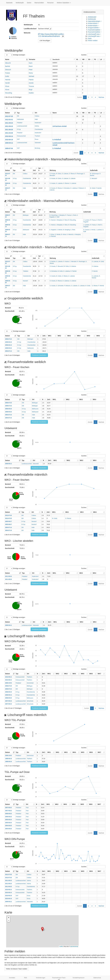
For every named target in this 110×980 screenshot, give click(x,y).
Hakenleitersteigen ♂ (95, 21)
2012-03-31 (9, 120)
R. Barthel (53, 262)
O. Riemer (72, 174)
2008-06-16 (8, 342)
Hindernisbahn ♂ (94, 26)
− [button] (9, 920)
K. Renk (74, 215)
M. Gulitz (59, 174)
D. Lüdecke (65, 174)
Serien (29, 3)
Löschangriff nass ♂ (95, 36)
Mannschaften (39, 3)
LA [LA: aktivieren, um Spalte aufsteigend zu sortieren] (101, 59)
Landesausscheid (22, 126)
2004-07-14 (8, 351)
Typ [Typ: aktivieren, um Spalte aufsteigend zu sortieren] (18, 113)
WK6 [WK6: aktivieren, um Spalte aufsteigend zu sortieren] (98, 336)
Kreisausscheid (21, 136)
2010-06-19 (9, 140)
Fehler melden (93, 41)
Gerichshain (30, 683)
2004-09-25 (8, 826)
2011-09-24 (9, 123)
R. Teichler (74, 271)
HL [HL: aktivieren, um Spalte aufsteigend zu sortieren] (77, 59)
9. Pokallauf (57, 140)
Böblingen (26, 215)
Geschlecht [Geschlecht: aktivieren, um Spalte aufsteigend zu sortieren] (56, 60)
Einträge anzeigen (15, 55)
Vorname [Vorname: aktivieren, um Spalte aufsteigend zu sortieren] (32, 59)
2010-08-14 (9, 136)
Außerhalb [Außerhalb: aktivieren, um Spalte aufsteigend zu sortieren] (94, 170)
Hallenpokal (20, 119)
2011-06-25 (9, 130)
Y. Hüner (52, 234)
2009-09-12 (9, 143)
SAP (18, 139)
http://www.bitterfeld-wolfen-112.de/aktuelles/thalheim (51, 35)
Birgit (31, 90)
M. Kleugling (66, 230)
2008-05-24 (8, 348)
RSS (26, 978)
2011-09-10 (9, 126)
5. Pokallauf (57, 148)
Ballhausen (26, 230)
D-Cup (19, 129)
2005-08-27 (8, 521)
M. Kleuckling (53, 215)
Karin (31, 63)
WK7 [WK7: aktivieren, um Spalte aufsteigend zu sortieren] (99, 674)
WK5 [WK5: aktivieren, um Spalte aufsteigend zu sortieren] (88, 336)
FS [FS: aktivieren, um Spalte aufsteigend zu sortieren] (95, 59)
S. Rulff (57, 217)
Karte (90, 38)
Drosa (37, 139)
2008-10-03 (8, 683)
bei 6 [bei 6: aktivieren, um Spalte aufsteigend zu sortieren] (40, 169)
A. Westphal (61, 215)
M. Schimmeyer (94, 174)
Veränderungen (41, 978)
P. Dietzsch (81, 188)
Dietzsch (8, 70)
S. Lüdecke (72, 178)
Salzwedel (38, 143)
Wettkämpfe (20, 3)
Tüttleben (26, 271)
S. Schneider (66, 188)
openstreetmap (74, 946)
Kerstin (31, 83)
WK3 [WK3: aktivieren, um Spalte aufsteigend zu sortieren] (69, 336)
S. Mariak (59, 230)
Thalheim (37, 136)
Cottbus (37, 116)
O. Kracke (52, 174)
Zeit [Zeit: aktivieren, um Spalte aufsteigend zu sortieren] (34, 170)
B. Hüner (64, 234)
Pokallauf (20, 123)
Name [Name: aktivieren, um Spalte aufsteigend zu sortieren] (55, 113)
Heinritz (8, 80)
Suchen (93, 55)
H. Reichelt (53, 236)
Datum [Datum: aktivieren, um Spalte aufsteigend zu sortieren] (8, 113)
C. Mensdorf (94, 178)
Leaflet (61, 946)
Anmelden (12, 978)
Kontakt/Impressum (79, 978)
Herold (7, 83)
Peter (31, 70)
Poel (27, 808)
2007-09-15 (8, 701)
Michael (31, 76)
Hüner (7, 86)
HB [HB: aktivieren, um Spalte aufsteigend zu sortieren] (83, 59)
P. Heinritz (99, 188)
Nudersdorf (38, 123)
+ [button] (9, 918)
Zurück (80, 97)
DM (18, 116)
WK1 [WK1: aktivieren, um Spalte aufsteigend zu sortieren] (50, 336)
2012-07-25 (9, 116)
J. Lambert (86, 220)
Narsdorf (25, 281)
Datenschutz (97, 978)
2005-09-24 (8, 820)
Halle (36, 119)
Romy (31, 73)
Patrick (31, 80)
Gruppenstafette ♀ (94, 28)
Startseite (9, 3)
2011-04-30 (9, 133)
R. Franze (68, 215)
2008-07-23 (8, 339)
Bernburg (37, 148)
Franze (8, 73)
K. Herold (52, 220)
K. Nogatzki (53, 230)
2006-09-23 (8, 814)
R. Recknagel (79, 174)
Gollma (37, 126)
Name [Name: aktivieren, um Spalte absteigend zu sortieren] (7, 59)
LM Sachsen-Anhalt (60, 126)
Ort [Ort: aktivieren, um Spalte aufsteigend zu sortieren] (36, 113)
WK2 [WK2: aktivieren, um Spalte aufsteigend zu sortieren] (59, 336)
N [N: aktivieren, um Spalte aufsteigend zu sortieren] (38, 336)
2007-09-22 (8, 808)
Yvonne (31, 86)
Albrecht (8, 63)
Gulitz (7, 76)
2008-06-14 (8, 345)
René (31, 66)
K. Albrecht (70, 234)
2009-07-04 (9, 148)
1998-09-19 (8, 759)
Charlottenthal (39, 129)
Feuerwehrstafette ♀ (95, 30)
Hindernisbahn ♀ (94, 23)
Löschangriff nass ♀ (95, 34)
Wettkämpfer (92, 17)
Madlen (31, 93)
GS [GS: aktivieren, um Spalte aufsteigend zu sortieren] (89, 59)
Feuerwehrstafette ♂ (95, 32)
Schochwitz (30, 701)
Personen (50, 3)
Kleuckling (9, 93)
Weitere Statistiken (64, 3)
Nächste (101, 97)
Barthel (8, 66)
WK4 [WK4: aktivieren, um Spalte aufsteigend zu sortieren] (79, 336)
